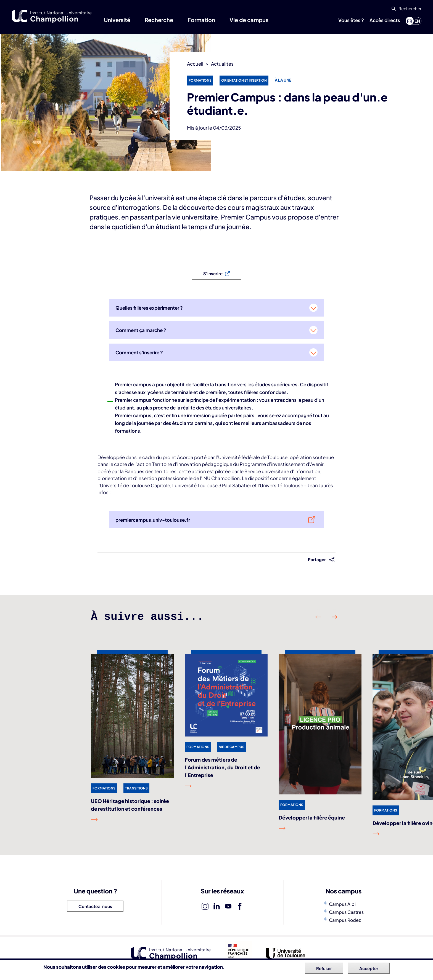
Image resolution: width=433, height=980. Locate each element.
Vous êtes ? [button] (351, 20)
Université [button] (117, 20)
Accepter (369, 968)
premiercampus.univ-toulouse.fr (153, 520)
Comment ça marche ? (141, 330)
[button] (406, 9)
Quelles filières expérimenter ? (149, 308)
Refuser (324, 968)
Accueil (195, 64)
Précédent (318, 617)
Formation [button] (201, 20)
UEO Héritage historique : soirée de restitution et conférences (130, 805)
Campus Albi (342, 904)
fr (410, 21)
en (417, 21)
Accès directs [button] (385, 20)
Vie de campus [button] (249, 20)
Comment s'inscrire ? (139, 352)
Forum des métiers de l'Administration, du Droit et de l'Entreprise (222, 767)
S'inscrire (213, 273)
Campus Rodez (345, 920)
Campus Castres (346, 912)
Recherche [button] (159, 20)
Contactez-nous (95, 906)
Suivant (334, 617)
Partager (317, 559)
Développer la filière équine (312, 817)
